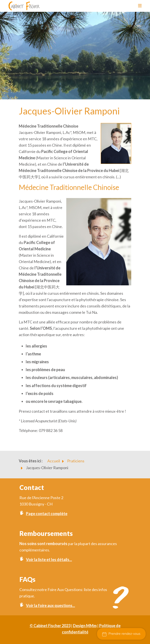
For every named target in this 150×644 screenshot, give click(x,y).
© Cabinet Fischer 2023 (50, 626)
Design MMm (85, 626)
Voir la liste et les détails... (49, 560)
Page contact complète (47, 514)
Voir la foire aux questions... (50, 605)
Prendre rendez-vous (121, 634)
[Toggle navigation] (138, 6)
